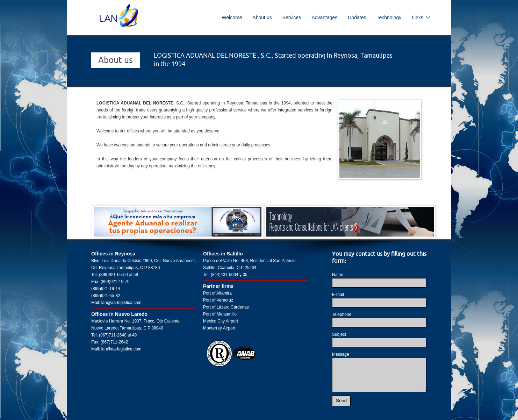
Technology (389, 17)
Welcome (232, 17)
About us (262, 17)
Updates (357, 17)
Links (418, 17)
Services (292, 17)
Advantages (324, 17)
